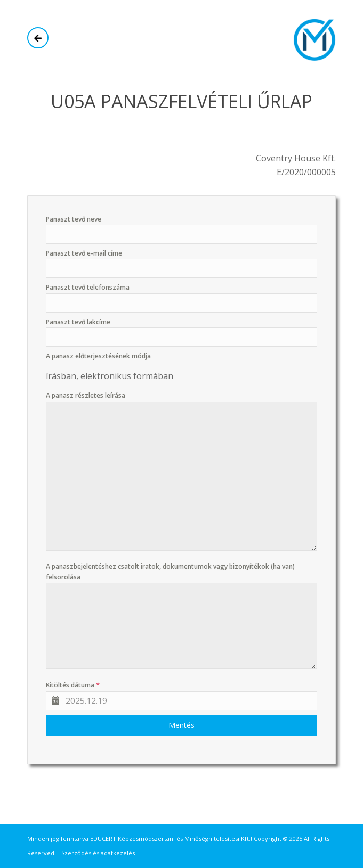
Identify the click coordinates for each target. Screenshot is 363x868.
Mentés (181, 725)
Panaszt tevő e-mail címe (84, 253)
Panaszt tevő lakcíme (78, 322)
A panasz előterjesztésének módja (98, 356)
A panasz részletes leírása (86, 395)
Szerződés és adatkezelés (98, 853)
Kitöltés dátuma (73, 685)
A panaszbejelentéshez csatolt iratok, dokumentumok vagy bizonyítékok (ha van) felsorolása (170, 572)
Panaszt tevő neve (74, 219)
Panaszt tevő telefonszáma (88, 287)
